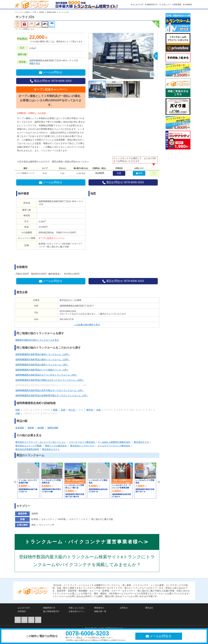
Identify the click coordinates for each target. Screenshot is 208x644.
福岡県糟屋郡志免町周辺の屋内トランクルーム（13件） (43, 359)
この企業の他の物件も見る (87, 325)
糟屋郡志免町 (52, 12)
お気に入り (166, 5)
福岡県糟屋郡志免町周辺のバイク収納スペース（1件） (42, 370)
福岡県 (42, 12)
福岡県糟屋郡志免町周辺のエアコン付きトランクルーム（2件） (47, 375)
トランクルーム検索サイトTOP (26, 12)
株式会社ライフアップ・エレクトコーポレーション (41, 442)
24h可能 (62, 519)
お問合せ (124, 608)
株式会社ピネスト (51, 449)
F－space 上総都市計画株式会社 (115, 442)
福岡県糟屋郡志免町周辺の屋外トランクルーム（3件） (42, 365)
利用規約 (22, 611)
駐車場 (35, 519)
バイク (85, 519)
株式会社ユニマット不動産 (29, 446)
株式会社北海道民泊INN (27, 449)
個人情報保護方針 (51, 611)
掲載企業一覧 (100, 611)
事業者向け (99, 608)
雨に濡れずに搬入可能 (102, 519)
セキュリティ (48, 519)
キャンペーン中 (47, 525)
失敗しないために (77, 608)
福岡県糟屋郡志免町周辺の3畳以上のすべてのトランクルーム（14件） (50, 380)
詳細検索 (188, 5)
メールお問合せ (51, 72)
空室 (119, 173)
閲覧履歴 (178, 5)
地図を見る (35, 63)
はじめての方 (138, 5)
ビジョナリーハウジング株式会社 (114, 446)
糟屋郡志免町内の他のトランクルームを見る (37, 340)
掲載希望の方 (152, 5)
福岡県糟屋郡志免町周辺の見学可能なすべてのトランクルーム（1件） (50, 390)
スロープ (74, 519)
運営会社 (149, 608)
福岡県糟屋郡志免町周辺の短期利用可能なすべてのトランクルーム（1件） (52, 395)
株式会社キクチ (142, 442)
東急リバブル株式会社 (56, 446)
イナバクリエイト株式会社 (82, 442)
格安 (34, 525)
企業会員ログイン (77, 611)
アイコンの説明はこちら (25, 29)
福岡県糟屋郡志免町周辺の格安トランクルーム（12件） (43, 354)
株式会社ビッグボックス (82, 446)
